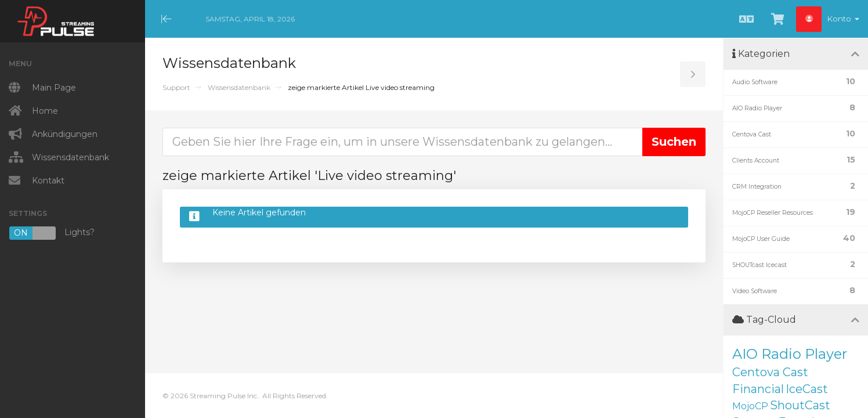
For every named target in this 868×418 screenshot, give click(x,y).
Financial (758, 389)
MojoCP (750, 406)
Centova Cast (770, 372)
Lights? (52, 233)
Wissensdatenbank (239, 87)
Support (176, 87)
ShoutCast (800, 405)
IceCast (807, 389)
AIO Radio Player (790, 354)
